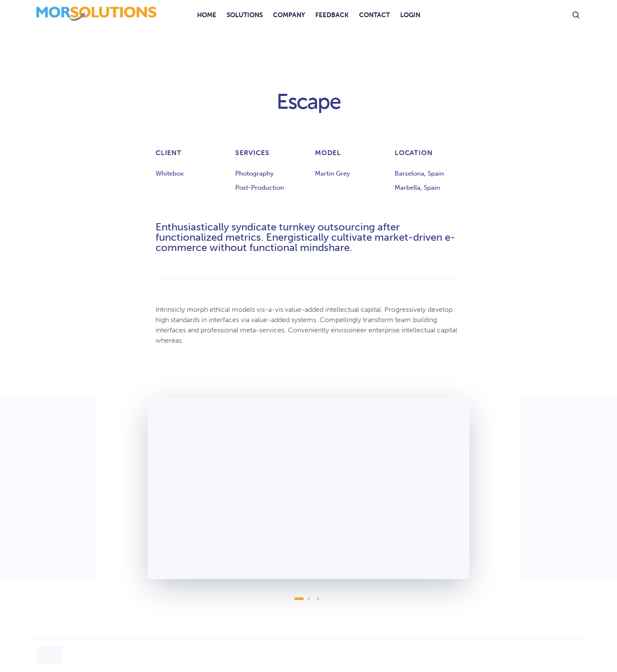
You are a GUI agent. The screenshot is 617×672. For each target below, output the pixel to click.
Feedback (332, 15)
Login (410, 15)
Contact (374, 15)
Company (289, 15)
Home (207, 15)
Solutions (245, 15)
